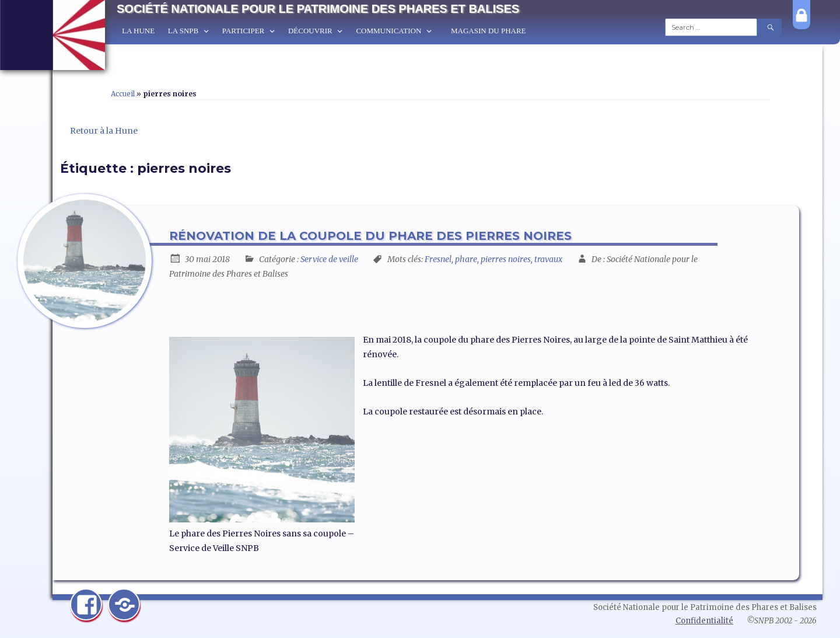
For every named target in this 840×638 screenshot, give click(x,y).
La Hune (138, 31)
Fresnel (438, 259)
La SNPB (183, 31)
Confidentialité (704, 621)
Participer (243, 31)
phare (466, 259)
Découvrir (310, 31)
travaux (548, 259)
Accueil (123, 94)
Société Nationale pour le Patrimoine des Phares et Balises (318, 9)
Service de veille (329, 259)
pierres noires (506, 259)
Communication (388, 31)
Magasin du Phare (489, 31)
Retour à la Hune (104, 131)
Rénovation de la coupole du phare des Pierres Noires (370, 236)
